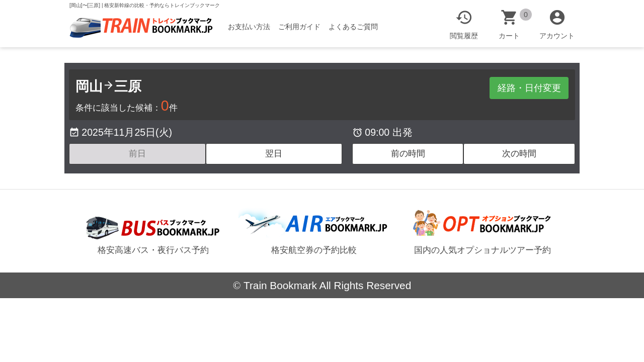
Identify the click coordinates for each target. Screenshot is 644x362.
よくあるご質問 (353, 27)
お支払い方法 (249, 27)
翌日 (274, 154)
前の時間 (408, 154)
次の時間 (519, 154)
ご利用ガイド (299, 27)
